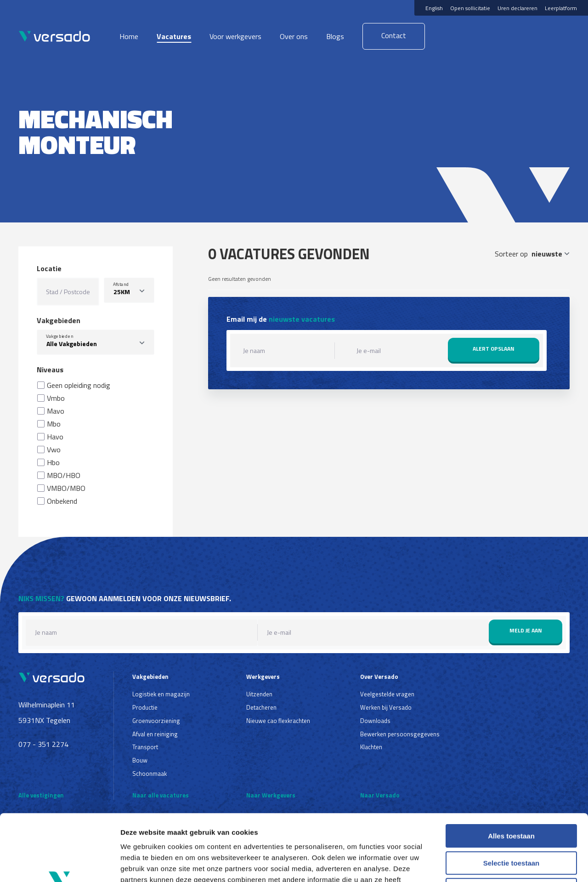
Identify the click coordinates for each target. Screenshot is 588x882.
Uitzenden (259, 694)
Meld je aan (526, 630)
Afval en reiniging (155, 734)
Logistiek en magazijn (161, 694)
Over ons (294, 36)
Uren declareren (517, 8)
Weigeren (511, 823)
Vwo (54, 450)
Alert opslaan (494, 349)
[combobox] (96, 342)
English (434, 8)
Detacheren (261, 707)
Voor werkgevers (235, 36)
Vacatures (174, 36)
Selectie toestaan (512, 797)
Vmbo (56, 398)
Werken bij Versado (386, 707)
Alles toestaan (511, 770)
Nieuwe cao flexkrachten (278, 721)
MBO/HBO (64, 475)
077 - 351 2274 (43, 744)
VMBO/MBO (66, 488)
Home (129, 36)
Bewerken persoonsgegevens (400, 734)
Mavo (56, 411)
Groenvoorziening (156, 721)
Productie (145, 707)
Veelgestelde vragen (387, 694)
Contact (394, 35)
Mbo (54, 424)
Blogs (335, 36)
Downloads (375, 721)
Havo (55, 437)
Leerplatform (561, 8)
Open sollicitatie (470, 8)
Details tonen (496, 864)
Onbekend (62, 501)
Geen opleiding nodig (79, 385)
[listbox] (129, 290)
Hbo (53, 462)
